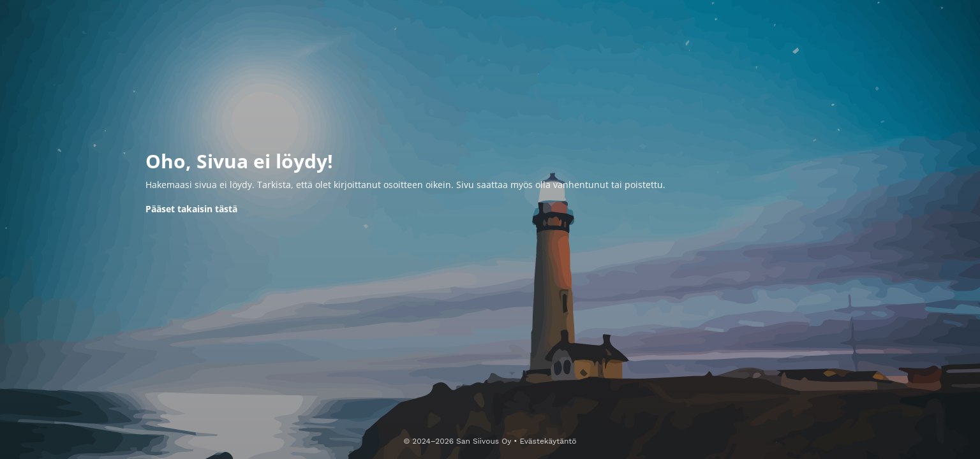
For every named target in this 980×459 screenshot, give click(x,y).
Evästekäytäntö (548, 441)
